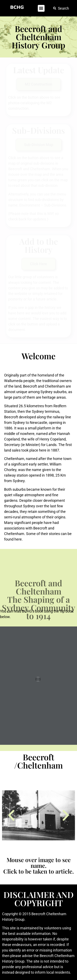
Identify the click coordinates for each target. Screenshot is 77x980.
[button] (41, 8)
